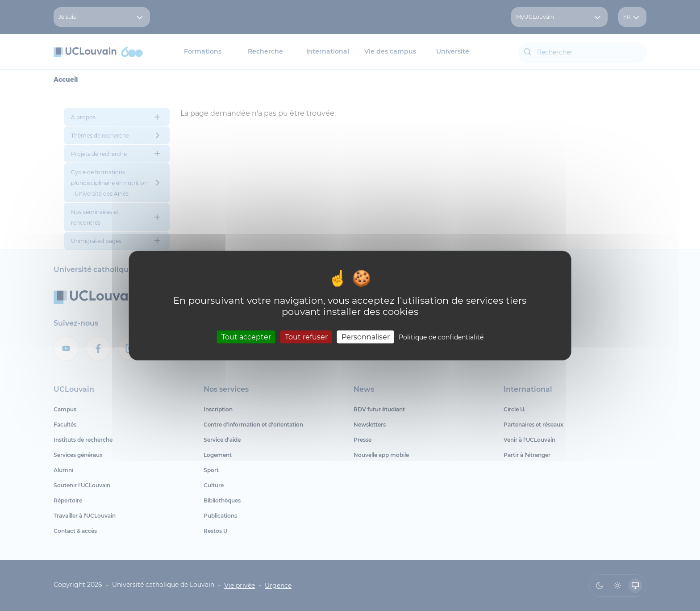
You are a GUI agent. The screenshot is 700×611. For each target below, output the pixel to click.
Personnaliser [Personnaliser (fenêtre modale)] (366, 337)
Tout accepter (246, 337)
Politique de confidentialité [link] (441, 337)
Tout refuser (306, 337)
